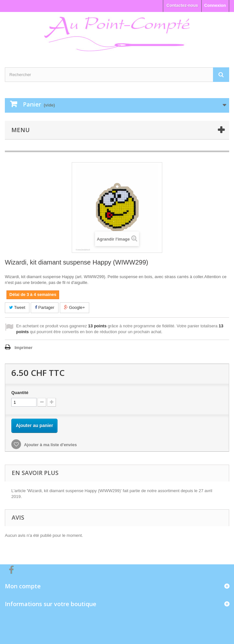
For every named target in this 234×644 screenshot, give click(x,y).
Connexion (215, 5)
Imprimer (24, 348)
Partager (45, 307)
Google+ (74, 307)
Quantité (20, 393)
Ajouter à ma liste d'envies (50, 445)
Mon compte (23, 586)
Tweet (17, 307)
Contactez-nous (182, 5)
